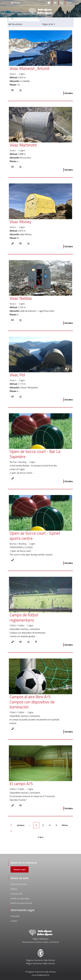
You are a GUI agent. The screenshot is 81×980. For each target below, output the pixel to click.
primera (21, 825)
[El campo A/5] (36, 784)
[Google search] (62, 3)
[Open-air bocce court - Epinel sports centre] (36, 536)
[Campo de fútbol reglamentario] (36, 618)
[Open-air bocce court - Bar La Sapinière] (36, 454)
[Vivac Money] (36, 222)
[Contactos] (49, 3)
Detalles (69, 93)
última (65, 825)
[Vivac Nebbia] (36, 298)
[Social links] (55, 3)
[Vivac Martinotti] (36, 145)
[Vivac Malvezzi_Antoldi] (36, 68)
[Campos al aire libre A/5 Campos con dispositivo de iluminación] (36, 702)
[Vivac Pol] (36, 375)
